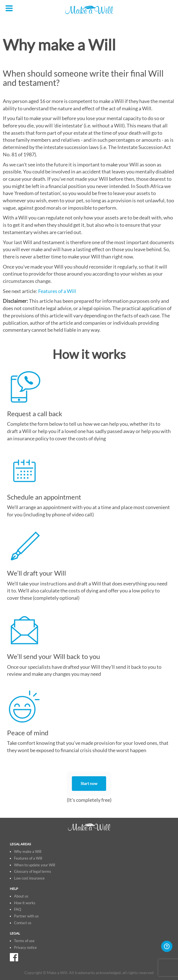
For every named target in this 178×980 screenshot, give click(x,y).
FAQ (18, 909)
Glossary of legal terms (33, 872)
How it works (25, 903)
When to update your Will (35, 865)
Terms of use (24, 941)
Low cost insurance (29, 878)
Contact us (23, 923)
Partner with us (26, 916)
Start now (89, 784)
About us (21, 896)
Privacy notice (25, 948)
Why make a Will (28, 852)
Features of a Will (57, 291)
